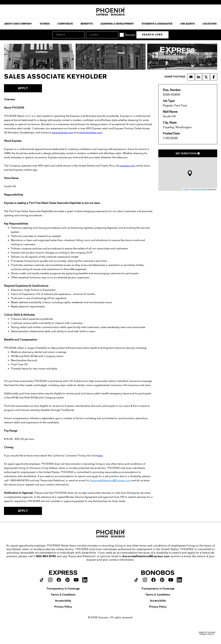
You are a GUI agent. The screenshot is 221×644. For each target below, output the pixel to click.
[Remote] (122, 35)
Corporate (65, 24)
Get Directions (188, 154)
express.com (128, 166)
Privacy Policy (63, 607)
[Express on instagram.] (50, 580)
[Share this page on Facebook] (214, 77)
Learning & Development (117, 24)
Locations (210, 24)
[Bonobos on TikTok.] (136, 580)
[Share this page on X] (206, 77)
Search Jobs (152, 35)
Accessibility (63, 601)
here (100, 456)
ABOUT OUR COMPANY (18, 24)
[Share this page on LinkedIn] (199, 77)
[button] (115, 35)
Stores (45, 24)
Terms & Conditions (63, 595)
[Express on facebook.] (59, 580)
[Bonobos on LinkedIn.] (179, 580)
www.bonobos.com (91, 133)
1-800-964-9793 (45, 557)
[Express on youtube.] (76, 580)
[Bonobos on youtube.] (171, 580)
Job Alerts (188, 24)
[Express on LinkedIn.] (85, 580)
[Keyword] (69, 35)
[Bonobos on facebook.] (153, 580)
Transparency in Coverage (63, 589)
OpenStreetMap (199, 189)
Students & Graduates (157, 24)
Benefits (87, 24)
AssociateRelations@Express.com (110, 481)
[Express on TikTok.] (42, 580)
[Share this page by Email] (191, 77)
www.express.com (62, 133)
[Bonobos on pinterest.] (162, 580)
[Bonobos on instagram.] (145, 580)
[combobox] (102, 35)
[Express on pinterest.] (68, 580)
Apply (23, 88)
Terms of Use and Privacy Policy (207, 633)
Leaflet (186, 189)
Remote (130, 35)
